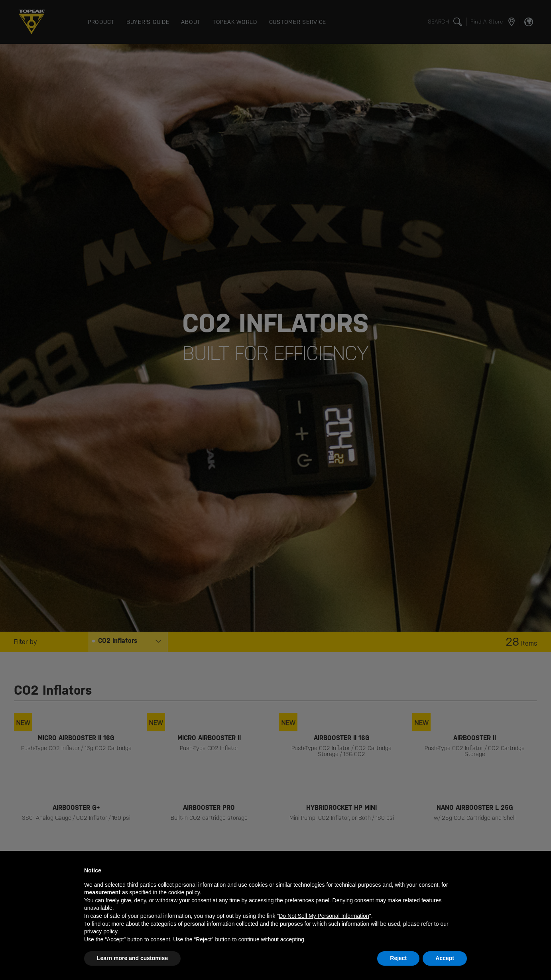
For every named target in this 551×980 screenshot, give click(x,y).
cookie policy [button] (184, 892)
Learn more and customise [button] (132, 958)
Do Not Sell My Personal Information (324, 916)
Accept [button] (445, 958)
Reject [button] (398, 958)
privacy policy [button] (101, 931)
